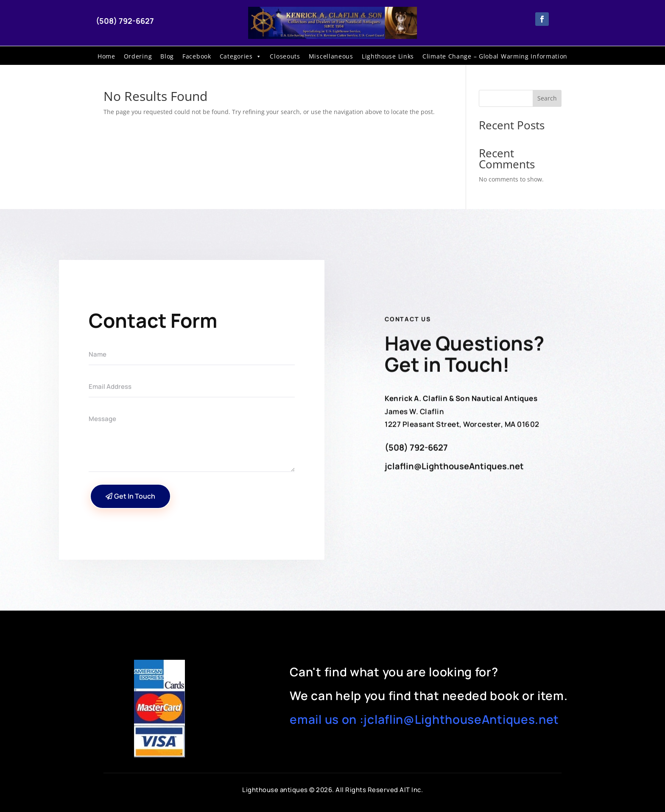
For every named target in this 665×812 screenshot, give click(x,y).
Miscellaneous (331, 56)
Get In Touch (135, 496)
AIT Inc (410, 790)
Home (106, 56)
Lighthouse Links (388, 56)
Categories (241, 56)
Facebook (197, 56)
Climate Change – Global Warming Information (495, 56)
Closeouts (285, 56)
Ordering (138, 56)
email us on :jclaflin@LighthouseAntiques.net (424, 719)
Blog (167, 56)
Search (547, 98)
